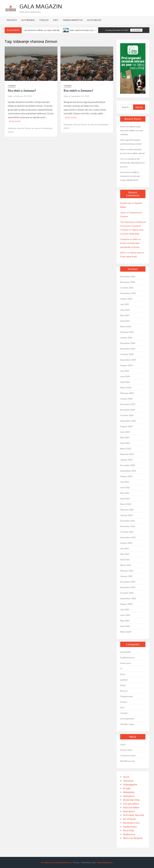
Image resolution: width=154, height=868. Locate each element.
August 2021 (126, 543)
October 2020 (127, 593)
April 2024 (125, 382)
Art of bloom (129, 819)
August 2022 (126, 476)
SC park (127, 788)
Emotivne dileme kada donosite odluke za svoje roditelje (34, 30)
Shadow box (129, 834)
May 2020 (125, 621)
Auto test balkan (131, 807)
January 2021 (126, 576)
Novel (126, 777)
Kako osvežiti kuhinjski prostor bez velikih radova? (133, 151)
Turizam (12, 86)
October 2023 (127, 415)
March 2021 (126, 565)
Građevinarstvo (73, 20)
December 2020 (128, 582)
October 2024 (127, 354)
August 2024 (126, 365)
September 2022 (128, 471)
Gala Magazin (41, 6)
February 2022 (127, 510)
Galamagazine (130, 784)
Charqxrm (125, 239)
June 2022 (125, 487)
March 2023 (126, 449)
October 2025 (127, 288)
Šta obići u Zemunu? (22, 91)
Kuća (123, 674)
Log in (123, 744)
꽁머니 (123, 253)
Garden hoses (130, 827)
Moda (123, 685)
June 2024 (125, 376)
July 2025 (125, 304)
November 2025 (128, 282)
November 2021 (128, 526)
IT (121, 669)
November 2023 (128, 410)
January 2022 (126, 515)
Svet (56, 20)
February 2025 (127, 332)
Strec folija (129, 830)
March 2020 (126, 632)
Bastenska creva (131, 823)
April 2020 (125, 626)
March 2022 (126, 504)
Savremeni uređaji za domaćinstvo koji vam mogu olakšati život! (130, 176)
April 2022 (125, 498)
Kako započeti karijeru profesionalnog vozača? (93, 30)
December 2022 (128, 465)
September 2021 (128, 537)
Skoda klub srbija (131, 800)
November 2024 (128, 349)
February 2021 (127, 571)
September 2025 (128, 293)
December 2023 (128, 404)
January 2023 (126, 460)
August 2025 (126, 299)
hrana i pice (125, 663)
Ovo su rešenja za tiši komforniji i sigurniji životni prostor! (132, 163)
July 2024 (125, 371)
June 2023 (125, 432)
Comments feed (128, 755)
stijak (10, 96)
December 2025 (128, 277)
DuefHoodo (126, 203)
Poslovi (44, 20)
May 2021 (125, 554)
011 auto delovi (131, 804)
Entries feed (126, 750)
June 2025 (125, 310)
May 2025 (125, 315)
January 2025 (126, 338)
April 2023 (125, 443)
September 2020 (128, 598)
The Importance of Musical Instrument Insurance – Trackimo (133, 226)
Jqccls (123, 212)
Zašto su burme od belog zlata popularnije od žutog (130, 243)
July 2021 (125, 548)
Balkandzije (129, 792)
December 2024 (128, 343)
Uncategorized (127, 719)
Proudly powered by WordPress (56, 862)
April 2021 (125, 560)
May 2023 (125, 437)
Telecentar (128, 781)
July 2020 (125, 609)
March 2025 (126, 326)
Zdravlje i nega (127, 724)
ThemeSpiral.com (104, 862)
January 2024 (126, 399)
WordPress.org (127, 761)
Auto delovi (94, 20)
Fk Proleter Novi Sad (133, 815)
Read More (15, 121)
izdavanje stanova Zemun (20, 128)
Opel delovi (129, 796)
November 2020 (128, 587)
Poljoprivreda (126, 696)
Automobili (28, 20)
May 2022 (125, 493)
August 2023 (126, 426)
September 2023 (128, 421)
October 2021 (127, 532)
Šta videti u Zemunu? (78, 91)
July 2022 (125, 482)
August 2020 (126, 604)
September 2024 (128, 360)
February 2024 (127, 393)
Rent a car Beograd (133, 838)
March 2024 (126, 388)
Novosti (12, 20)
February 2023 (127, 454)
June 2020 (125, 615)
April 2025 (125, 321)
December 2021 (128, 521)
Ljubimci (124, 680)
